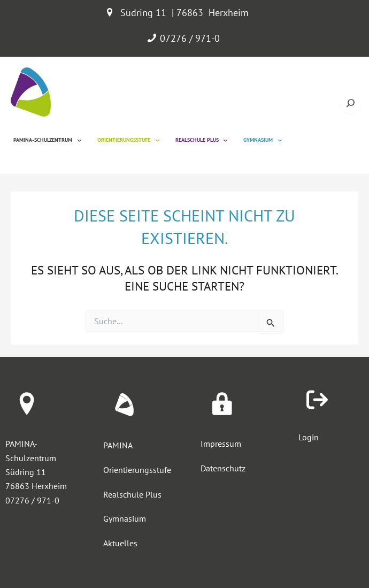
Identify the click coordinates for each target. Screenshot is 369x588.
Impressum (221, 444)
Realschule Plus (132, 494)
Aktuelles (120, 543)
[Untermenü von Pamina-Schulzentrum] (79, 140)
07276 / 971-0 (190, 38)
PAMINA (118, 445)
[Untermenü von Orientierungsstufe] (157, 140)
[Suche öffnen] (351, 103)
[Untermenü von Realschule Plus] (225, 140)
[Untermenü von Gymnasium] (280, 140)
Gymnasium (125, 518)
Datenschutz (223, 468)
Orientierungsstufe (137, 470)
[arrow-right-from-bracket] (317, 400)
